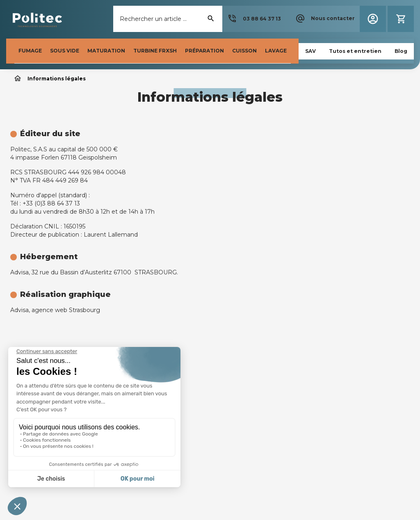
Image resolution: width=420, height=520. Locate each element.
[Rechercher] (168, 19)
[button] (254, 19)
